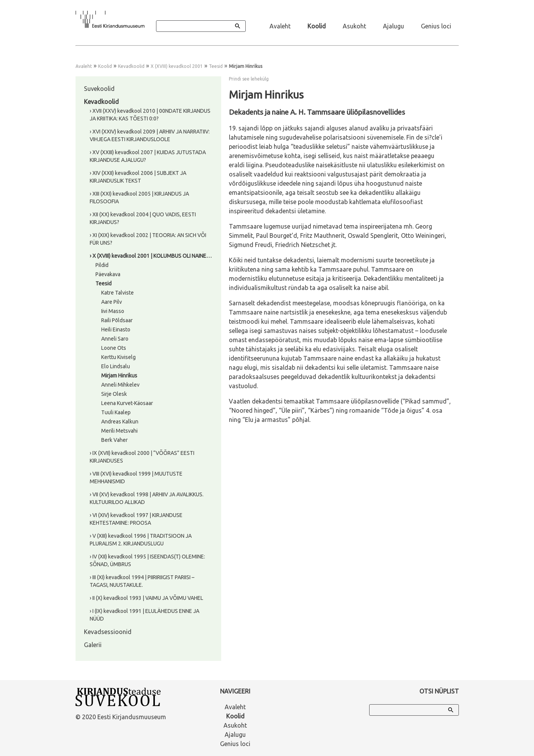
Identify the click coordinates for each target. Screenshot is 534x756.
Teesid (216, 66)
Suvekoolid (99, 89)
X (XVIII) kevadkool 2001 (177, 66)
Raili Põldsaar (117, 320)
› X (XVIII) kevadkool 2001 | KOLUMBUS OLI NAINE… (151, 256)
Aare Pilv (112, 302)
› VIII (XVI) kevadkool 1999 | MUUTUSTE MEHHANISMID (136, 478)
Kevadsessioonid (108, 632)
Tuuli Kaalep (116, 412)
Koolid (317, 26)
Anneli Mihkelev (120, 385)
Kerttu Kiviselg (118, 357)
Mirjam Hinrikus (119, 376)
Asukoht (354, 26)
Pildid (102, 265)
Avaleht (280, 26)
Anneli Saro (115, 339)
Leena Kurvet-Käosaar (127, 403)
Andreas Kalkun (120, 422)
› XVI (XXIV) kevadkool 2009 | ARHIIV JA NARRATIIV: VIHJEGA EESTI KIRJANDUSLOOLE (150, 135)
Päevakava (108, 274)
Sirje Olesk (114, 394)
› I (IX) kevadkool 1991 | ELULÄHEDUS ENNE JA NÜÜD (145, 615)
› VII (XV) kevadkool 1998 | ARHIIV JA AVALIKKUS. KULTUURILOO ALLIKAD (147, 498)
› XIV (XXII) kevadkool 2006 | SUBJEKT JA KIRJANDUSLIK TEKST (138, 177)
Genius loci (436, 26)
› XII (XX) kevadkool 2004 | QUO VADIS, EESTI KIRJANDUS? (143, 218)
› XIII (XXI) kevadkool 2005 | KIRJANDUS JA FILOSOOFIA (139, 198)
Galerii (93, 645)
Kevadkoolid (131, 66)
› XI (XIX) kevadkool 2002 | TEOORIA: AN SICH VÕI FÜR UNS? (148, 239)
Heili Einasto (116, 329)
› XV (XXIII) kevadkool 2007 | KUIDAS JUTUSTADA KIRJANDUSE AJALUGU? (148, 156)
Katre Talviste (117, 293)
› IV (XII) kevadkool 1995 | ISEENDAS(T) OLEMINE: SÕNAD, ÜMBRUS (147, 560)
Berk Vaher (114, 440)
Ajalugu (394, 26)
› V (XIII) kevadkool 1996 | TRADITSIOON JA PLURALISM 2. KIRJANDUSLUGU (141, 540)
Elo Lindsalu (116, 366)
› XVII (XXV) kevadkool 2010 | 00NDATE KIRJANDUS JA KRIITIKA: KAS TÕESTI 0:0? (150, 115)
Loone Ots (114, 348)
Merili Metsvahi (119, 431)
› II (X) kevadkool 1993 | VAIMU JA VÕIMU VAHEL (146, 598)
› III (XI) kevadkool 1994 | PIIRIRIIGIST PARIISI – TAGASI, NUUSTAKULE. (142, 581)
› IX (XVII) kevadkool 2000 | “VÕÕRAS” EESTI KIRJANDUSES (142, 457)
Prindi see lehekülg (249, 79)
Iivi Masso (113, 311)
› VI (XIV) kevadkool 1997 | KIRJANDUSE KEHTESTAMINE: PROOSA (136, 519)
